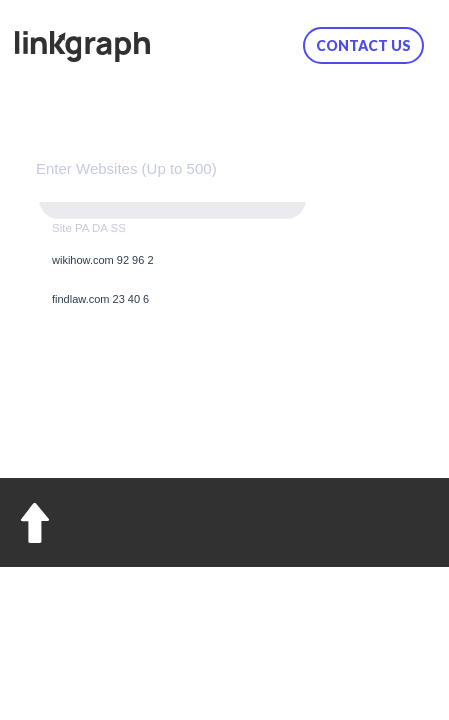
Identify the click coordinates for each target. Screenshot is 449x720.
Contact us (363, 45)
